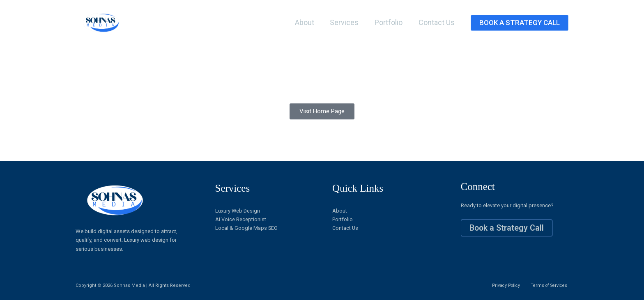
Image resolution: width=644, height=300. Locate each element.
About (308, 22)
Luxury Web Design (238, 211)
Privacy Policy (504, 285)
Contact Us (437, 22)
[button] (520, 23)
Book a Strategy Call (507, 228)
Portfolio (390, 22)
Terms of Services (549, 285)
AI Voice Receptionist (241, 220)
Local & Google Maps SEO (247, 228)
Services (347, 22)
